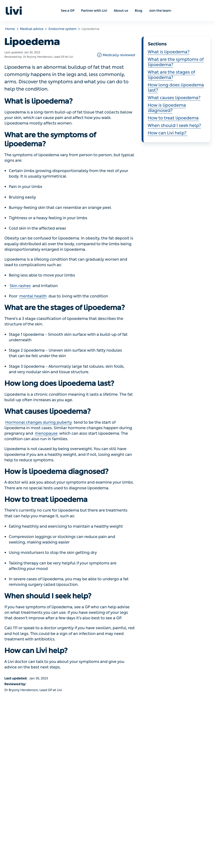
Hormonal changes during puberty (39, 422)
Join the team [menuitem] (160, 11)
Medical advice (32, 29)
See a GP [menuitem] (68, 11)
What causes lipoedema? (174, 98)
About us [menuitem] (121, 11)
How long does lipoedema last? (176, 88)
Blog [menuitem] (139, 11)
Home (10, 29)
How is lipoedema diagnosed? (167, 108)
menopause (46, 433)
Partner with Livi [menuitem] (94, 11)
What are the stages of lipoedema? (171, 75)
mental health (33, 296)
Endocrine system (62, 29)
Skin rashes (20, 286)
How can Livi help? (168, 133)
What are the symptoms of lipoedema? (176, 62)
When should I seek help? (174, 126)
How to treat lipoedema (173, 118)
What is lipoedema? (169, 52)
